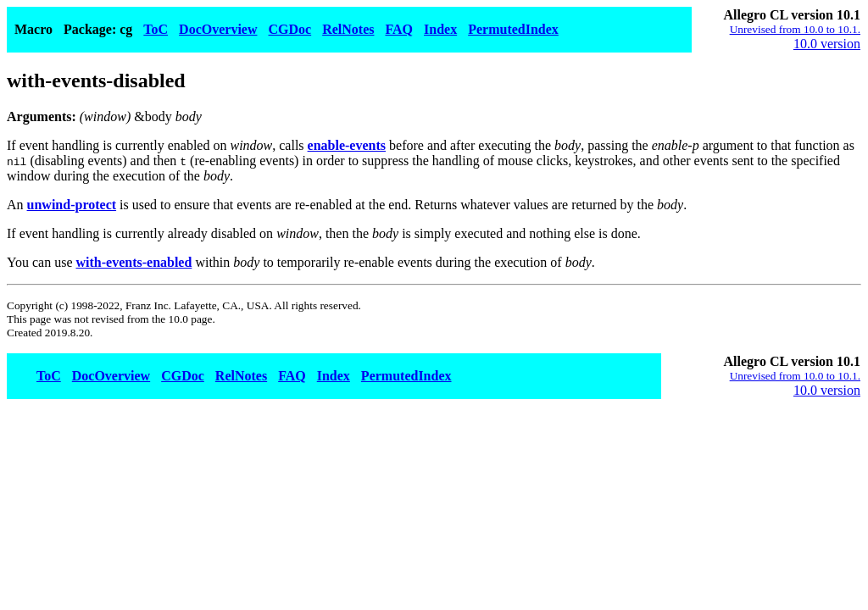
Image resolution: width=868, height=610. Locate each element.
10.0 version (827, 44)
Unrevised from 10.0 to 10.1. (795, 29)
